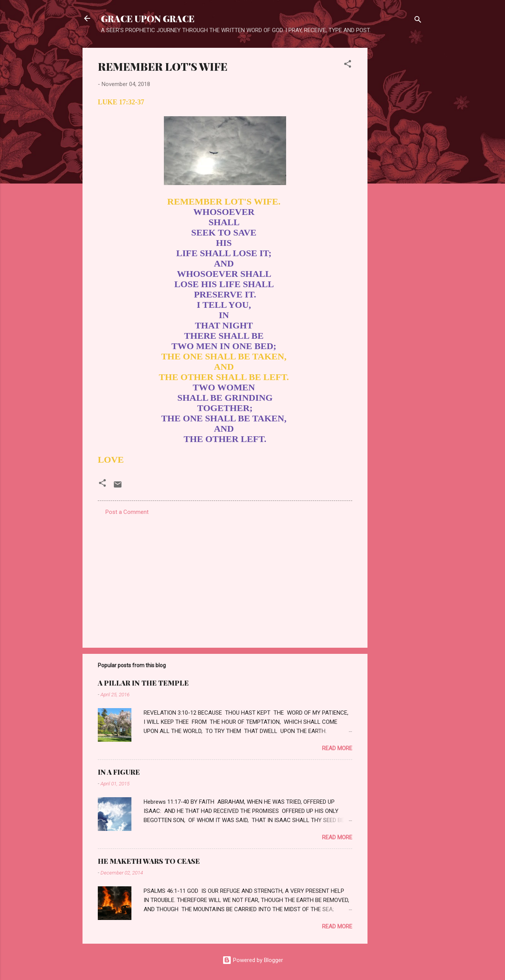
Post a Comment (127, 512)
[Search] (418, 21)
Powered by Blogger (253, 960)
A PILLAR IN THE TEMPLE (143, 683)
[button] (348, 65)
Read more (337, 748)
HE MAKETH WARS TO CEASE (149, 861)
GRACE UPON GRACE (148, 18)
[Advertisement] (398, 163)
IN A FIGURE (119, 772)
